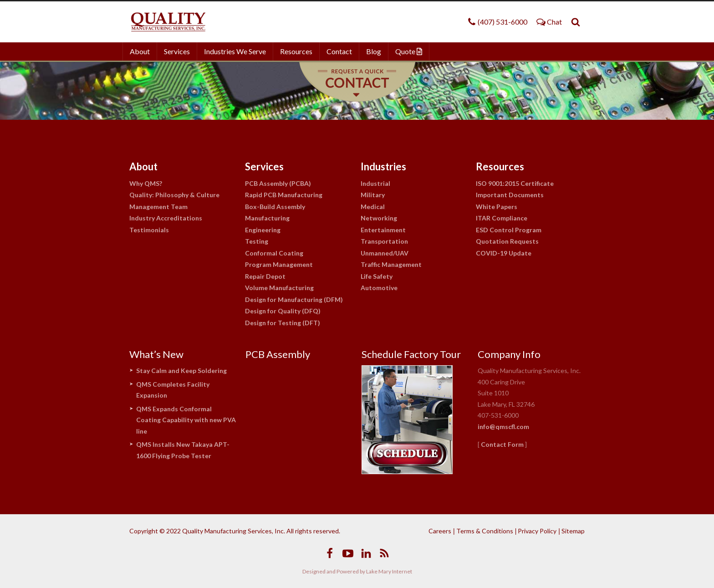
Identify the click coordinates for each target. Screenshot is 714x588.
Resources (296, 51)
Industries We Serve (235, 51)
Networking (379, 218)
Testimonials (149, 230)
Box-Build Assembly (275, 207)
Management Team (158, 207)
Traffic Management (391, 264)
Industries (383, 166)
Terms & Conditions (485, 531)
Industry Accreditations (166, 218)
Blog (374, 51)
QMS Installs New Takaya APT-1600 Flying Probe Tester (183, 450)
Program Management (279, 264)
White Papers (497, 207)
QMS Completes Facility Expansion (173, 390)
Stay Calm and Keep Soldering (181, 371)
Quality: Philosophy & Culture (174, 195)
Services (177, 51)
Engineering (263, 230)
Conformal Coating (274, 253)
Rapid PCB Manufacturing (284, 195)
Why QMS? (146, 183)
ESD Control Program (509, 230)
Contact (339, 51)
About (140, 51)
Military (373, 195)
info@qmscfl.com (503, 427)
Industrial (375, 183)
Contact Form (502, 444)
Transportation (384, 241)
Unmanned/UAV (385, 253)
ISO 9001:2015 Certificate (515, 183)
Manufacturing (267, 218)
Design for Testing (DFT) (283, 323)
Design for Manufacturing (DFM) (294, 299)
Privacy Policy (537, 531)
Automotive (379, 288)
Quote (409, 51)
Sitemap (573, 531)
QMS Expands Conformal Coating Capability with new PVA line (186, 420)
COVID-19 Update (504, 253)
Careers (440, 531)
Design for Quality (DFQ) (283, 311)
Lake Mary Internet (389, 571)
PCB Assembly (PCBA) (278, 183)
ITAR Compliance (502, 218)
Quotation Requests (507, 241)
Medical (373, 207)
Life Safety (377, 276)
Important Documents (510, 195)
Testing (257, 241)
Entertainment (383, 230)
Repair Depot (265, 276)
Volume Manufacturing (279, 288)
